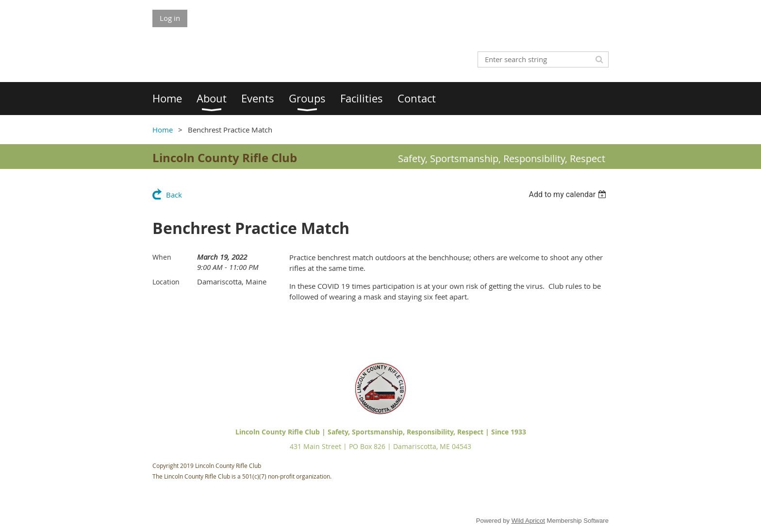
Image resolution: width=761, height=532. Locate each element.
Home (163, 130)
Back (174, 195)
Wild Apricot (528, 521)
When (162, 257)
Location (166, 282)
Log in (170, 18)
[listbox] (569, 194)
